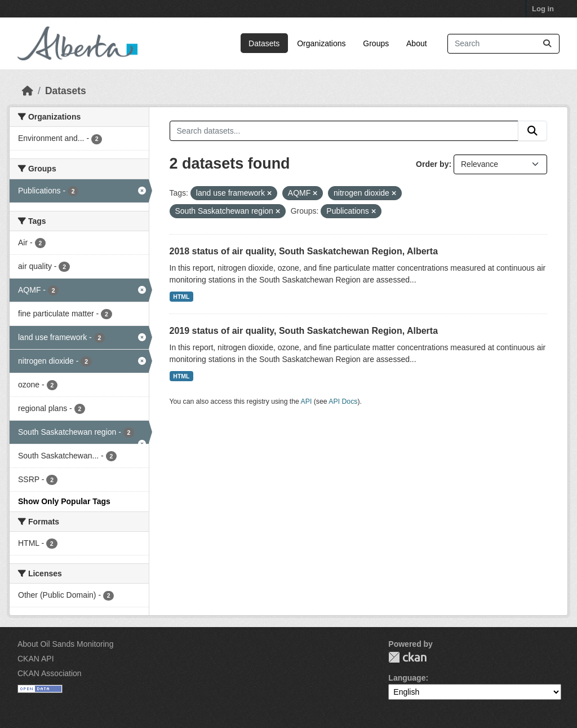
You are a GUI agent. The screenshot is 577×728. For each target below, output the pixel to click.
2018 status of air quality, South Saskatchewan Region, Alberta (304, 251)
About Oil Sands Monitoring (65, 644)
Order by (432, 164)
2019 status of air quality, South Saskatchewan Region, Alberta (304, 331)
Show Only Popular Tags (64, 501)
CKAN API (36, 659)
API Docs (343, 401)
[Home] (28, 91)
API (307, 401)
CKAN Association (50, 673)
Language (407, 678)
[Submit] (547, 44)
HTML (181, 297)
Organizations (321, 43)
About (417, 43)
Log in (543, 9)
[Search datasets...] (503, 44)
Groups (376, 43)
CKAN (407, 657)
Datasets (264, 43)
